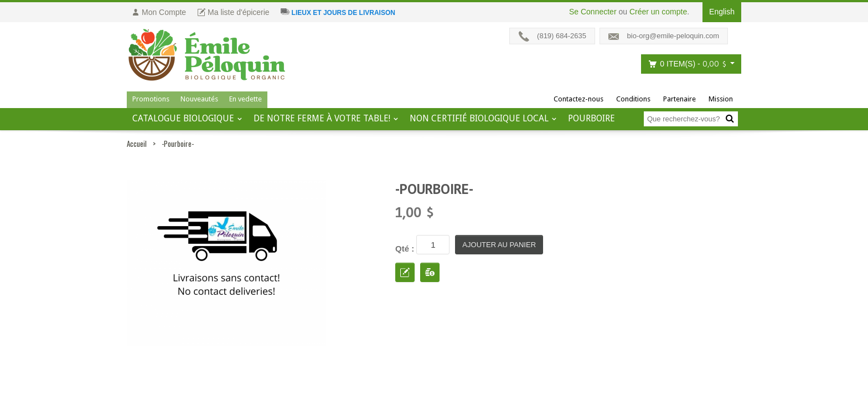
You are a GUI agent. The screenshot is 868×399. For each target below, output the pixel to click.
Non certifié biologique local (479, 118)
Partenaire (680, 99)
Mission (721, 99)
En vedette (246, 99)
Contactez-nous (578, 99)
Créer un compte (658, 12)
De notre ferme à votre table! (322, 118)
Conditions (633, 99)
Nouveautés (199, 99)
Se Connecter (593, 12)
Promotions (151, 99)
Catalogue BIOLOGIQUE (183, 118)
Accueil (137, 144)
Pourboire (591, 118)
